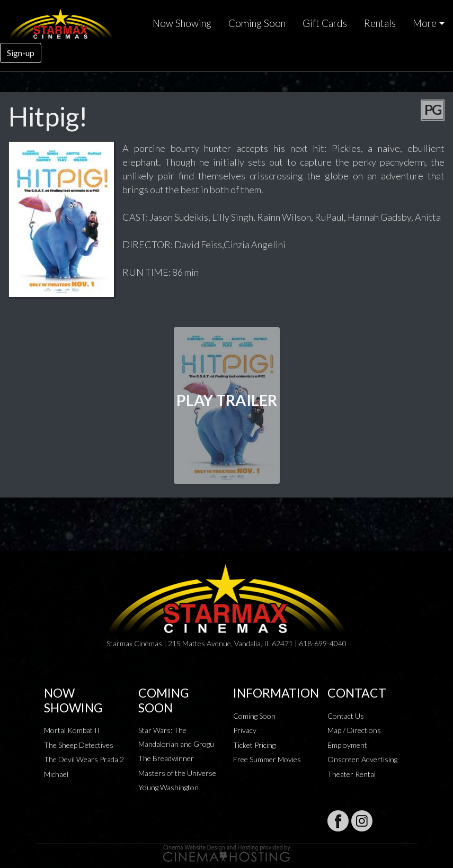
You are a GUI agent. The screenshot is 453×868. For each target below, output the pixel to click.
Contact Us (346, 716)
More (425, 23)
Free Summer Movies (267, 759)
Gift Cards (325, 23)
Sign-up (21, 53)
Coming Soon (257, 23)
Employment (347, 745)
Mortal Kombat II (72, 730)
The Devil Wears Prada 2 (84, 759)
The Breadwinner (166, 758)
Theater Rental (352, 774)
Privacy (245, 730)
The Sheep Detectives (79, 745)
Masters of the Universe (177, 773)
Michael (56, 774)
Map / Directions (354, 730)
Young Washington (168, 787)
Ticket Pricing (254, 745)
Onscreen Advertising (362, 759)
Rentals (380, 23)
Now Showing (182, 23)
